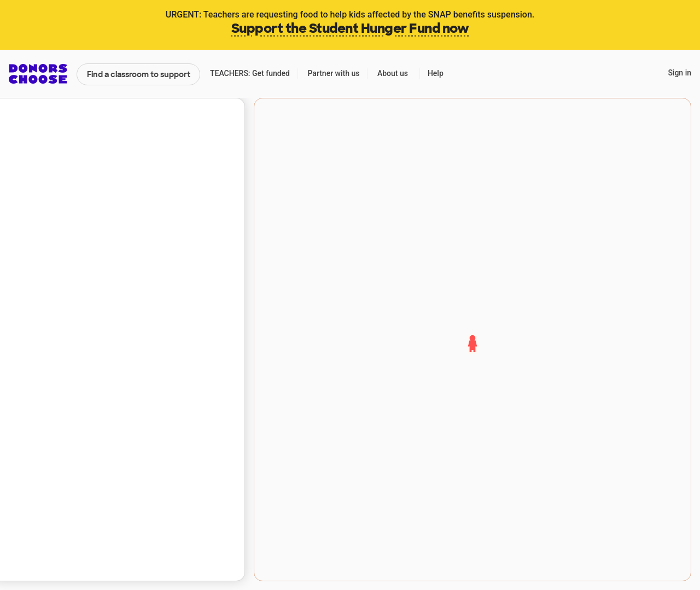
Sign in (679, 73)
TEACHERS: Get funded (250, 73)
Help (436, 73)
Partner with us (334, 73)
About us (393, 73)
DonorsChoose (38, 74)
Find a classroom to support (139, 74)
